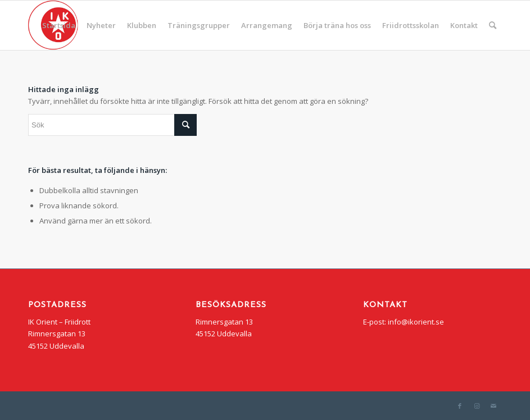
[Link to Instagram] (477, 406)
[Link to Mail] (493, 406)
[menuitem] (59, 25)
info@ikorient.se (416, 322)
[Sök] (493, 25)
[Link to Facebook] (460, 406)
